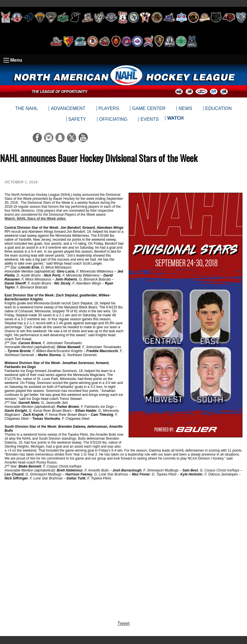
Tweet (124, 623)
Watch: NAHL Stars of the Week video (36, 219)
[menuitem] (175, 119)
